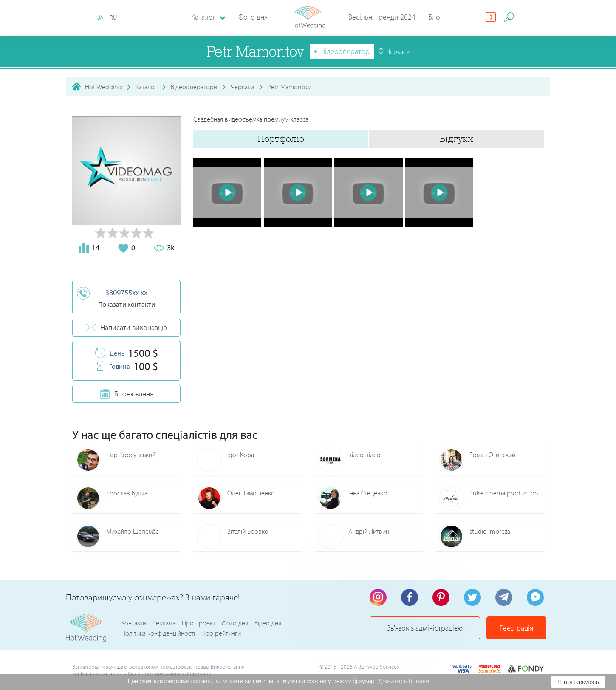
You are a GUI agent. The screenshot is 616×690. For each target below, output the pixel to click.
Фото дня (253, 17)
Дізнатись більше (404, 681)
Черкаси (242, 87)
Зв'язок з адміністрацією (425, 628)
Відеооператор (345, 51)
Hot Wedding (103, 87)
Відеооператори (194, 87)
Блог (436, 17)
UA (100, 17)
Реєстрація (516, 628)
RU (113, 17)
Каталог (146, 87)
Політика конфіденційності (158, 633)
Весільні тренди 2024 (382, 17)
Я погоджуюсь (578, 682)
